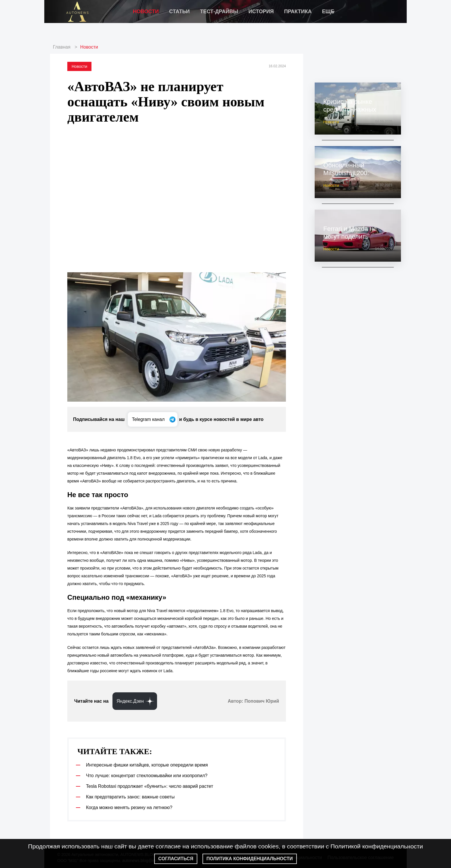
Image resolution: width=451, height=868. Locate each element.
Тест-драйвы (219, 12)
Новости (146, 12)
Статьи (179, 12)
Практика (298, 12)
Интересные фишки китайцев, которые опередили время (147, 765)
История (261, 12)
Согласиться (176, 859)
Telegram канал (149, 419)
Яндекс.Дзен (130, 701)
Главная (62, 47)
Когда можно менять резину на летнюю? (129, 807)
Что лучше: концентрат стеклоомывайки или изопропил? (147, 776)
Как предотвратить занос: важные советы (130, 797)
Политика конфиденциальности (250, 859)
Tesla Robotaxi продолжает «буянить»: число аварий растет (150, 786)
